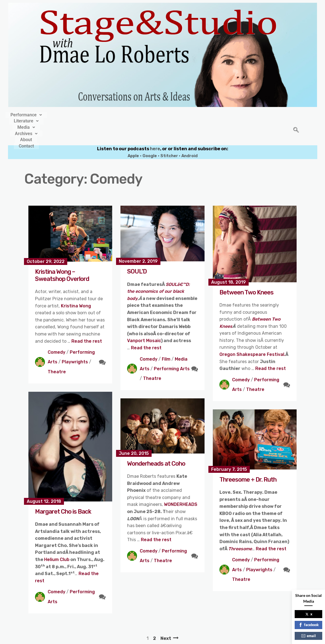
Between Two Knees (246, 269)
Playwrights (75, 338)
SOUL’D (137, 248)
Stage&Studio (126, 638)
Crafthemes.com (215, 638)
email (309, 636)
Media (145, 114)
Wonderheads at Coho (156, 440)
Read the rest (87, 317)
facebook (309, 625)
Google (150, 132)
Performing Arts (172, 345)
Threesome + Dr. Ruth (248, 456)
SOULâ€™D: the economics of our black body (158, 268)
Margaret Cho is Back (63, 488)
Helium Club (57, 536)
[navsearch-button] (296, 119)
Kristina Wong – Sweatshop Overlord (62, 252)
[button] (75, 114)
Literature (114, 114)
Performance (75, 114)
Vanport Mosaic (144, 317)
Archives (176, 114)
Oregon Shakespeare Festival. (252, 331)
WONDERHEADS (181, 481)
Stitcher (170, 132)
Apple (133, 132)
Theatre (57, 348)
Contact (228, 114)
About (204, 114)
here (155, 125)
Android (190, 132)
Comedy (57, 329)
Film (166, 335)
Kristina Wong (76, 282)
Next (166, 615)
